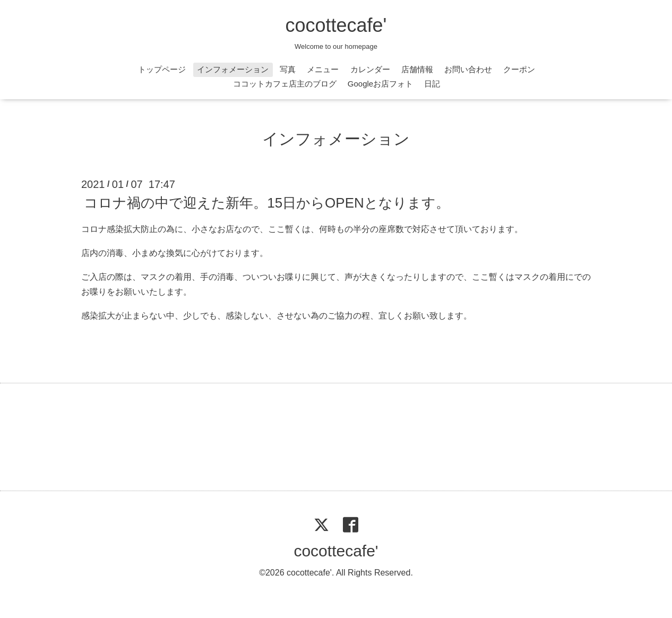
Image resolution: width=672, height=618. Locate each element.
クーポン (519, 69)
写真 (288, 69)
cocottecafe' (336, 25)
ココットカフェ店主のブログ (285, 84)
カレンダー (370, 69)
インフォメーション (233, 69)
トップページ (162, 69)
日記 (432, 84)
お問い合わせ (468, 69)
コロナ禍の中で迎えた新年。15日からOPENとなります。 (267, 203)
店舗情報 (417, 69)
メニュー (323, 69)
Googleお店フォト (380, 84)
